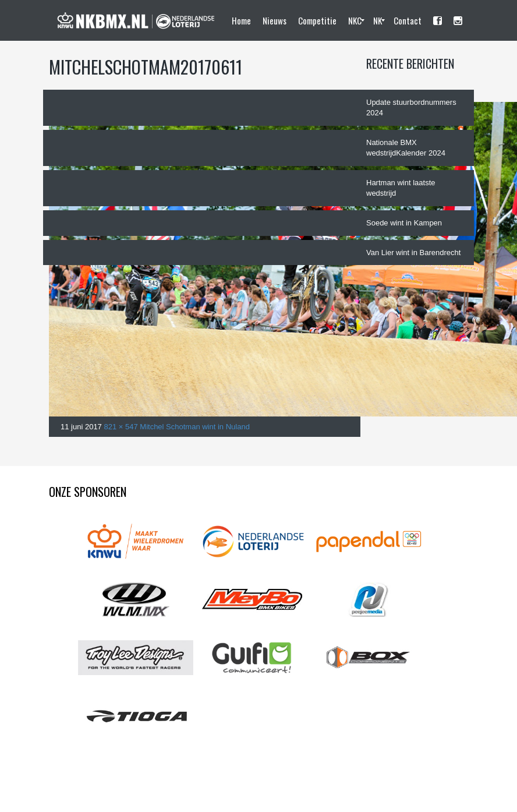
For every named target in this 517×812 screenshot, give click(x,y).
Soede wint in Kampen (404, 223)
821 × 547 (121, 427)
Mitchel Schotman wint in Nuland (195, 427)
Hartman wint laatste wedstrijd (401, 188)
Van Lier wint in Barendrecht (413, 253)
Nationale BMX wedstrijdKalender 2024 (406, 148)
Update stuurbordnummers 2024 (411, 108)
